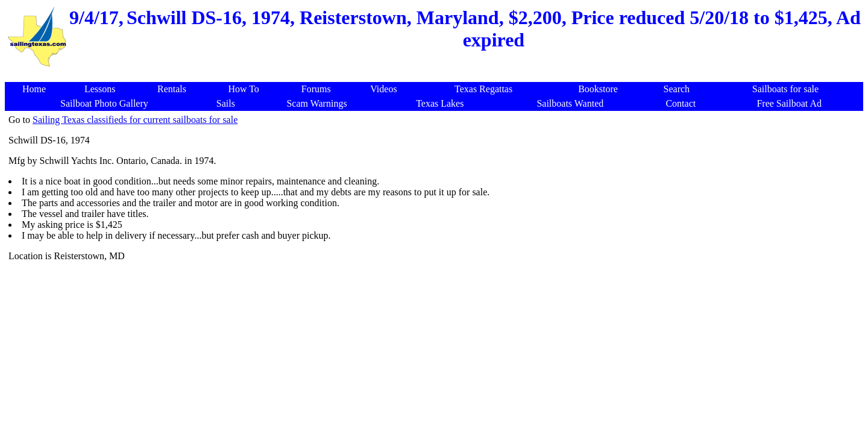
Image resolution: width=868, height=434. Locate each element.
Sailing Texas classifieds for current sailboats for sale (135, 120)
